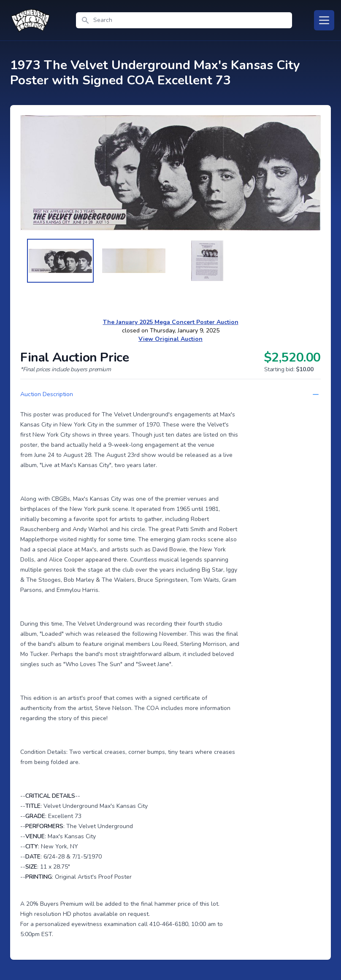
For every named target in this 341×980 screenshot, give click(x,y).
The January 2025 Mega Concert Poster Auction (171, 322)
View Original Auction (170, 339)
